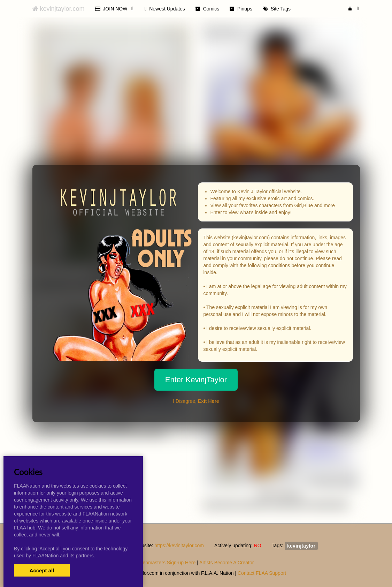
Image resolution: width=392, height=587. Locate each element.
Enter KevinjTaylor (196, 380)
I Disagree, (196, 401)
